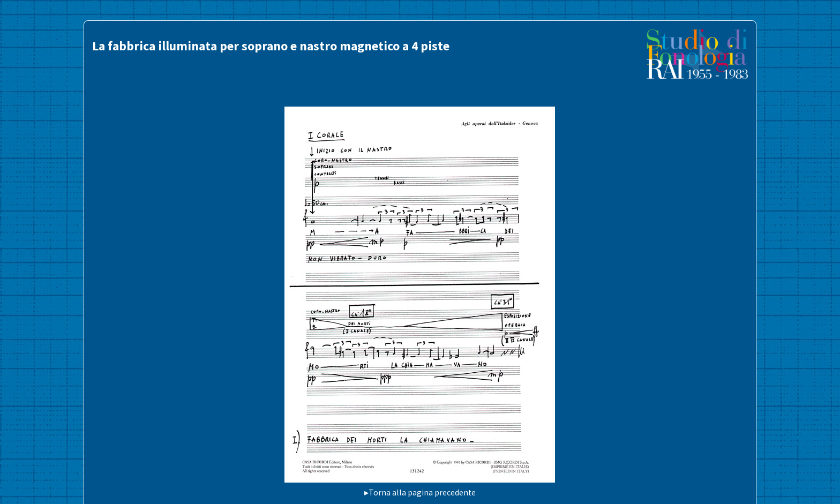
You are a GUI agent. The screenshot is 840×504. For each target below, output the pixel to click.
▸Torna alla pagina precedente (420, 492)
